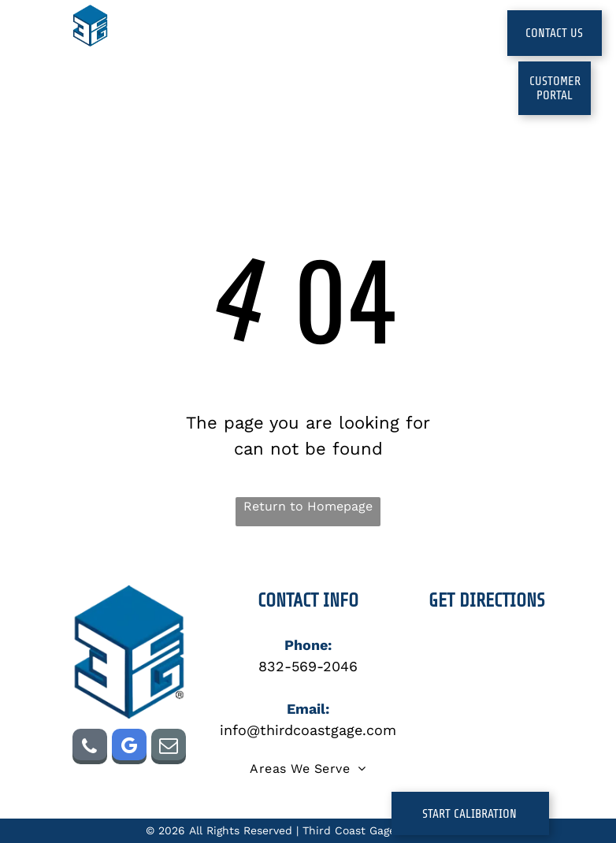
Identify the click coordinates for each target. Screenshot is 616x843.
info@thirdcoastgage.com (308, 730)
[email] (169, 748)
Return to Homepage (308, 506)
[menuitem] (188, 48)
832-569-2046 (308, 666)
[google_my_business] (129, 748)
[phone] (90, 748)
